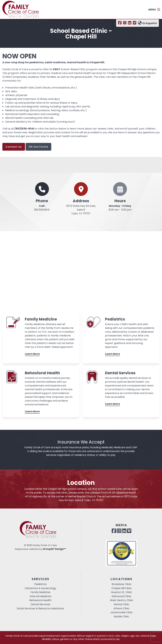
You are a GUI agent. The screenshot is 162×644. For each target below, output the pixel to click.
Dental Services (40, 604)
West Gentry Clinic (122, 600)
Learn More (32, 354)
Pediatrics (40, 584)
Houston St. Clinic (121, 592)
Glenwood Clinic (121, 596)
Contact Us (14, 147)
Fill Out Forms (38, 147)
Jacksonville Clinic (121, 612)
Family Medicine (40, 592)
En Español (147, 23)
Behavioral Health (40, 600)
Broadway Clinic (122, 584)
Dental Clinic (122, 604)
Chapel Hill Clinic (122, 588)
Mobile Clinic (121, 616)
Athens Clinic (121, 608)
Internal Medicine (40, 596)
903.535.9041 (42, 208)
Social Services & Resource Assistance (40, 608)
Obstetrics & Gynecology (40, 588)
